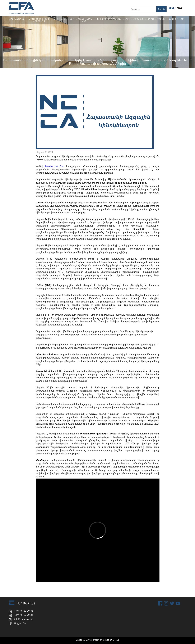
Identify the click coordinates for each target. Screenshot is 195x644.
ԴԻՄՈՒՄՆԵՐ (159, 19)
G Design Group (111, 640)
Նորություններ (64, 19)
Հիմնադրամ (17, 19)
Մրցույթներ (102, 19)
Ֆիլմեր (145, 19)
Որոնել (162, 9)
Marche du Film (55, 166)
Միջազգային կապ (84, 20)
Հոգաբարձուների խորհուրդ (39, 20)
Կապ (182, 19)
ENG (179, 9)
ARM (172, 9)
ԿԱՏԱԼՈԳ (173, 19)
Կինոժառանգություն (125, 19)
